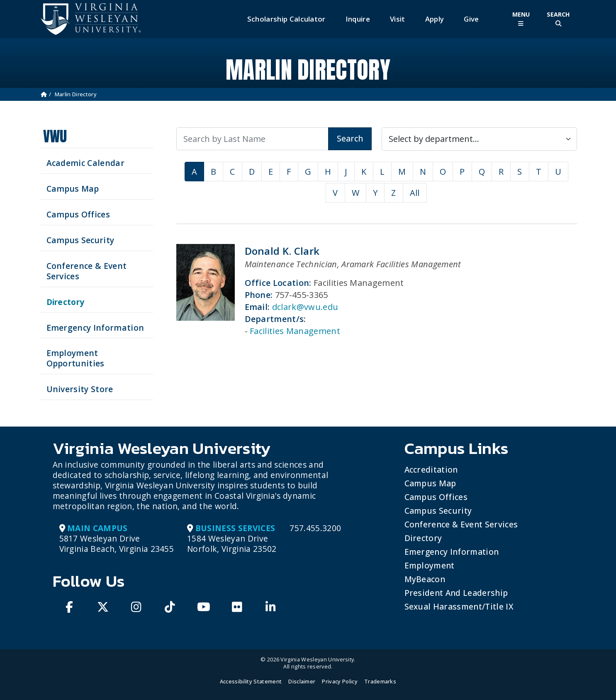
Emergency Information (452, 552)
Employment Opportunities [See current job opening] (75, 358)
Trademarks (380, 681)
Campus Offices (436, 497)
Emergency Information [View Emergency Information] (95, 328)
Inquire (358, 19)
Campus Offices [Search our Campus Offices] (78, 214)
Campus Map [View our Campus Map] (73, 189)
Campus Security (438, 511)
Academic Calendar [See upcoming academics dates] (85, 163)
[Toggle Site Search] (558, 19)
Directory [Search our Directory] (66, 302)
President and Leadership (456, 593)
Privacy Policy (340, 681)
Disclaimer (302, 681)
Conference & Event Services (461, 524)
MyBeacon (425, 579)
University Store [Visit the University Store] (80, 389)
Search (350, 138)
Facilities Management (295, 331)
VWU (55, 136)
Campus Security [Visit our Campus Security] (80, 240)
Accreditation (431, 470)
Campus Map (430, 483)
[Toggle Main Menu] (521, 19)
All (415, 193)
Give (471, 19)
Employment (430, 565)
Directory (423, 538)
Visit (398, 19)
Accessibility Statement (251, 681)
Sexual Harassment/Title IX (459, 606)
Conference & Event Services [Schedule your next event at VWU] (87, 271)
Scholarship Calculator (286, 19)
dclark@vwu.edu (305, 307)
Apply (435, 19)
